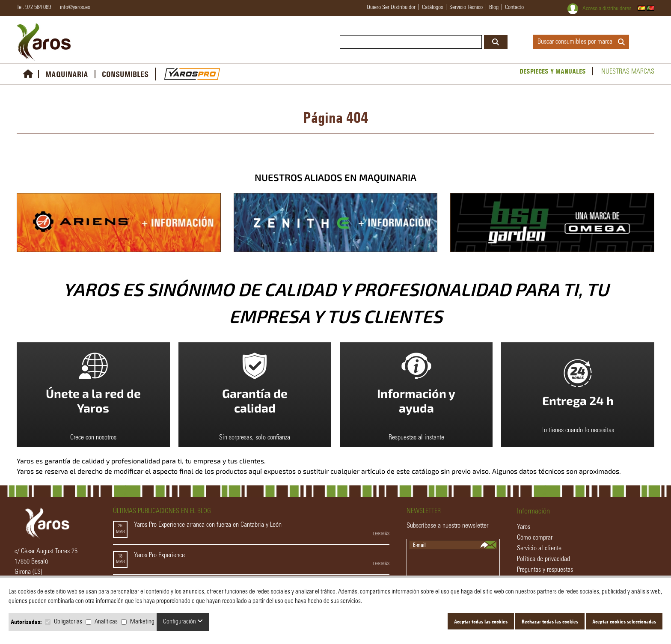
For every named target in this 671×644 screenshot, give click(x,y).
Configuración (183, 622)
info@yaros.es (73, 8)
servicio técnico (466, 8)
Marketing (142, 622)
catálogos (432, 8)
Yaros (524, 527)
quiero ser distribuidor (391, 8)
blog (494, 8)
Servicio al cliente (539, 549)
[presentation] (454, 566)
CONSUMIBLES (125, 74)
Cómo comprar (535, 538)
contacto (514, 8)
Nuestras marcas (628, 72)
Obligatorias (68, 622)
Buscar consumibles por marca (581, 42)
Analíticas (106, 622)
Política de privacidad (543, 559)
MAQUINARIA (67, 74)
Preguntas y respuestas (545, 570)
